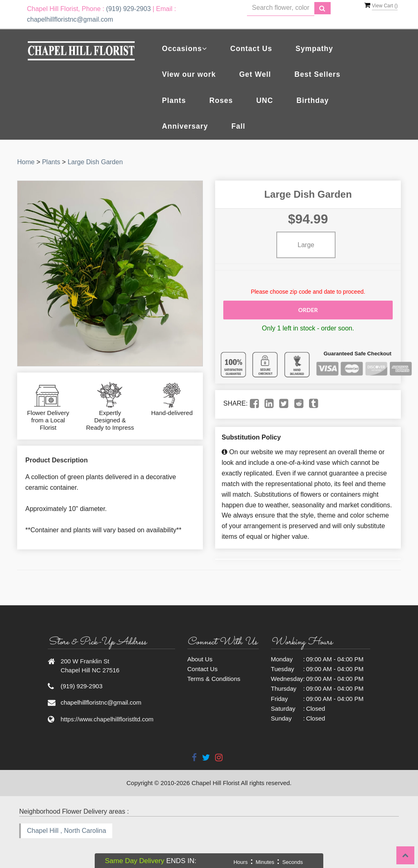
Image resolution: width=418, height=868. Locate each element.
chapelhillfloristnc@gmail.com (70, 19)
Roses (221, 100)
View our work (189, 74)
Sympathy (314, 49)
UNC (265, 100)
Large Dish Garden (95, 162)
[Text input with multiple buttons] (281, 8)
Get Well (255, 74)
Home (26, 162)
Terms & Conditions (214, 679)
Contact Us (251, 49)
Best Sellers (317, 74)
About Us (200, 659)
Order (308, 310)
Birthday (312, 100)
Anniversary (185, 126)
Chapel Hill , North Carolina (67, 831)
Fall (238, 126)
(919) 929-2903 (128, 9)
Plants (174, 100)
